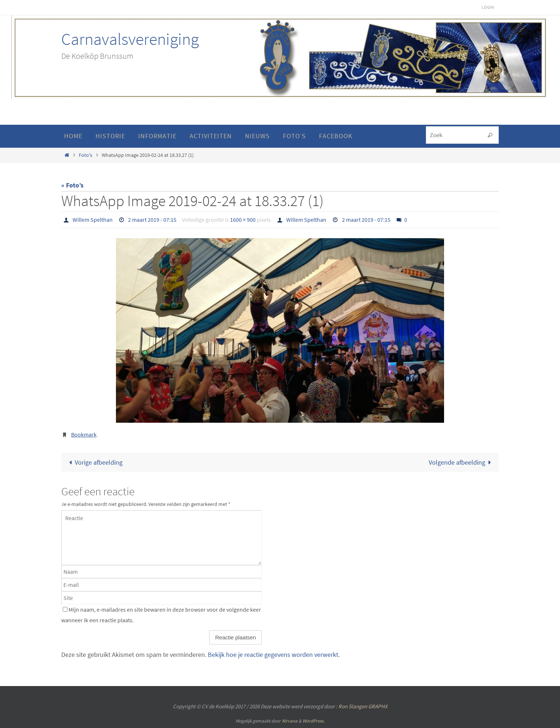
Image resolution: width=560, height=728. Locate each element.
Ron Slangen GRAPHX (363, 706)
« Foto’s (72, 185)
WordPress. (314, 721)
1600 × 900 (243, 220)
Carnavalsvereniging (130, 39)
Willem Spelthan (93, 220)
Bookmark (84, 434)
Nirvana (290, 721)
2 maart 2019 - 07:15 (152, 220)
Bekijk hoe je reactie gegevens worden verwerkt (273, 655)
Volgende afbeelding (462, 462)
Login (488, 7)
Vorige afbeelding (94, 462)
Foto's (85, 155)
